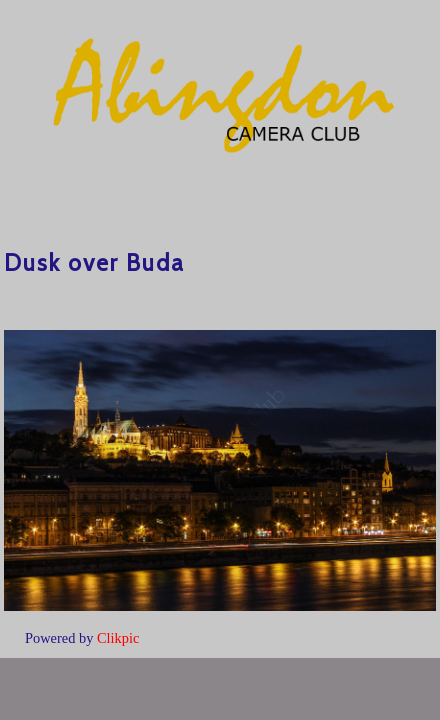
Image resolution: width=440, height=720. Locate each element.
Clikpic (118, 638)
